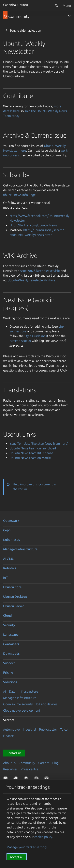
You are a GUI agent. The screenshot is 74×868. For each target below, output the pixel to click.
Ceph (7, 530)
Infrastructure (28, 691)
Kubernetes (11, 540)
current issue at (20, 341)
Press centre (30, 769)
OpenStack (11, 521)
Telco (64, 729)
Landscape (11, 634)
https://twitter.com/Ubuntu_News (33, 225)
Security (9, 625)
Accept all (17, 857)
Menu (67, 6)
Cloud (7, 616)
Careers (44, 763)
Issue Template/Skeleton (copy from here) (39, 443)
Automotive (11, 729)
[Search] (56, 6)
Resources (10, 769)
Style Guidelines (36, 336)
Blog (55, 763)
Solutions (10, 682)
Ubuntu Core (12, 587)
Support (9, 663)
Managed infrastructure (20, 549)
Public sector (48, 729)
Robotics (10, 568)
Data (12, 691)
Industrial (29, 729)
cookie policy (43, 837)
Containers (11, 644)
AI (5, 691)
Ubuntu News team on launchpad (33, 448)
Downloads (11, 653)
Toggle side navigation (25, 30)
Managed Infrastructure (20, 698)
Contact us (14, 753)
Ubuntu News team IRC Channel (32, 453)
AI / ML (8, 559)
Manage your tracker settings (27, 847)
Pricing (8, 672)
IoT (6, 578)
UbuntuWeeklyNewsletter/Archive (31, 280)
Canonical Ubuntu (15, 5)
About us (9, 763)
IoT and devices (47, 704)
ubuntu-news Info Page (19, 195)
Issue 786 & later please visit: (40, 271)
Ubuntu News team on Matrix (30, 458)
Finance (8, 736)
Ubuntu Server (14, 606)
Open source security (18, 704)
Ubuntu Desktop (15, 597)
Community (27, 763)
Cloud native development (22, 710)
